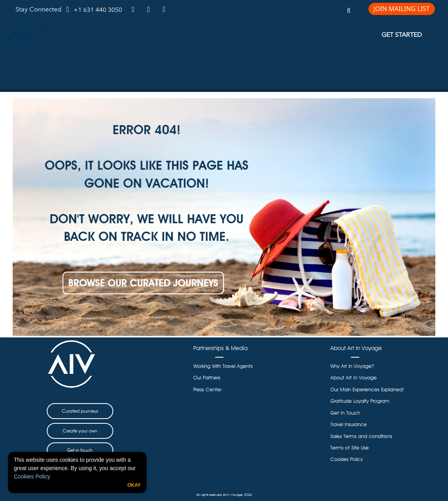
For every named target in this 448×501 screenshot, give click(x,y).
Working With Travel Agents (223, 366)
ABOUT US (281, 35)
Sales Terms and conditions (361, 436)
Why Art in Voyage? (352, 366)
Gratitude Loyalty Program (360, 401)
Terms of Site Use (350, 448)
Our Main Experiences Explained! (367, 390)
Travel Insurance (349, 424)
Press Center (207, 390)
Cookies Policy (32, 476)
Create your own (80, 431)
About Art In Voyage (354, 378)
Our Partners (207, 378)
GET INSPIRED (220, 35)
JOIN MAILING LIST (402, 9)
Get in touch (80, 450)
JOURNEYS (157, 35)
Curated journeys (80, 411)
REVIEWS (335, 35)
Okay (134, 485)
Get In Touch (345, 413)
